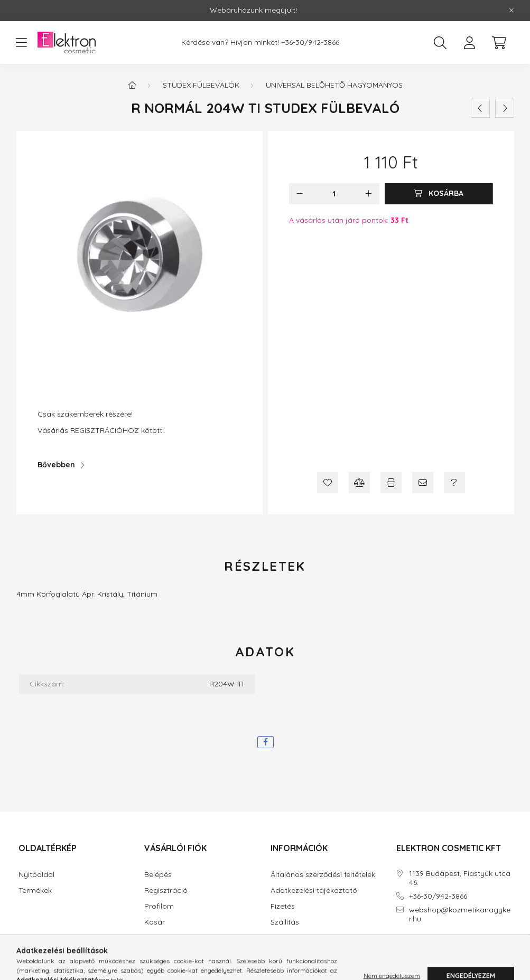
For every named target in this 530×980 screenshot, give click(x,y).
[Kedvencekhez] (328, 483)
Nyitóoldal (36, 875)
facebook (398, 948)
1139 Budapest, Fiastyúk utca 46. (460, 878)
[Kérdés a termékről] (454, 483)
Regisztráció (166, 891)
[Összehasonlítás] (359, 483)
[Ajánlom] (423, 483)
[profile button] (470, 43)
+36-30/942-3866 (310, 43)
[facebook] (266, 742)
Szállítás (285, 922)
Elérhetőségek (295, 938)
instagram (420, 948)
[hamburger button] (22, 43)
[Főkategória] (132, 85)
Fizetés (283, 906)
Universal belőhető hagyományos (334, 85)
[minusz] (300, 194)
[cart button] (499, 43)
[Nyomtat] (391, 483)
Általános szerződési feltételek (323, 875)
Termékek (35, 891)
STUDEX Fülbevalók (201, 85)
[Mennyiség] (334, 194)
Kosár (155, 922)
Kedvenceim (166, 938)
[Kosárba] (439, 194)
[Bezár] (512, 11)
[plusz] (369, 194)
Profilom (159, 906)
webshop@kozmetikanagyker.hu (460, 915)
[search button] (440, 43)
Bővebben (56, 465)
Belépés (158, 875)
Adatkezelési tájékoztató (314, 891)
